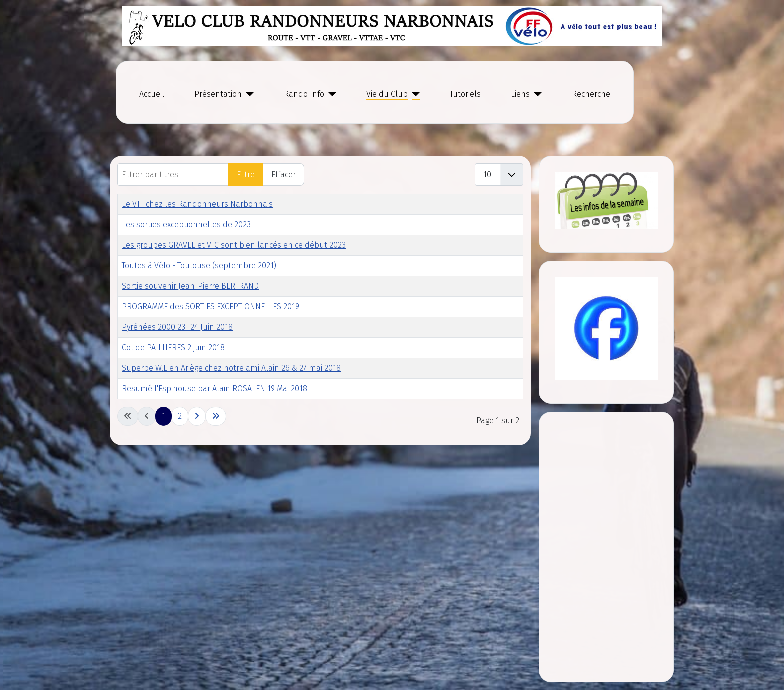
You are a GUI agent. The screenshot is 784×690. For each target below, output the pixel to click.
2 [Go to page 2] (180, 416)
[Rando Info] (330, 94)
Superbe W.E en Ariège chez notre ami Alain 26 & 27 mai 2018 (231, 368)
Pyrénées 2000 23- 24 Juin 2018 (177, 327)
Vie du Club (387, 94)
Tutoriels (465, 94)
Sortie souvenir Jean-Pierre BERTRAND (190, 286)
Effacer (284, 175)
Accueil (152, 94)
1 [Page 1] (164, 416)
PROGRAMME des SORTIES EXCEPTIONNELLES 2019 (211, 307)
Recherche (591, 94)
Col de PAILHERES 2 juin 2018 (173, 347)
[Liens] (536, 94)
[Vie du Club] (414, 94)
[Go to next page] (197, 416)
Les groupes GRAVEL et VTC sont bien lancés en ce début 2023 (234, 245)
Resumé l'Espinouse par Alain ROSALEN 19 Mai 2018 (215, 388)
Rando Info (304, 94)
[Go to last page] (216, 416)
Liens (520, 94)
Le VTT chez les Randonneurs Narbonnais (197, 204)
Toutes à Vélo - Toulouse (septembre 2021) (199, 266)
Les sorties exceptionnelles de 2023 (186, 225)
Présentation (218, 94)
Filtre (246, 175)
